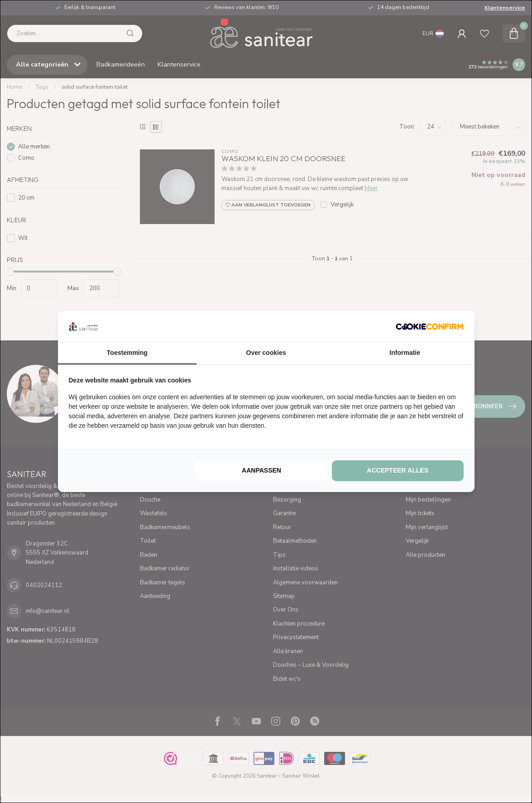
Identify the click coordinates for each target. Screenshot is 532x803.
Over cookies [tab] (266, 353)
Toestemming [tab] (127, 353)
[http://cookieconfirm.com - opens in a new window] (430, 326)
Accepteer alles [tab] (398, 470)
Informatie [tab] (405, 353)
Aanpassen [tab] (261, 470)
